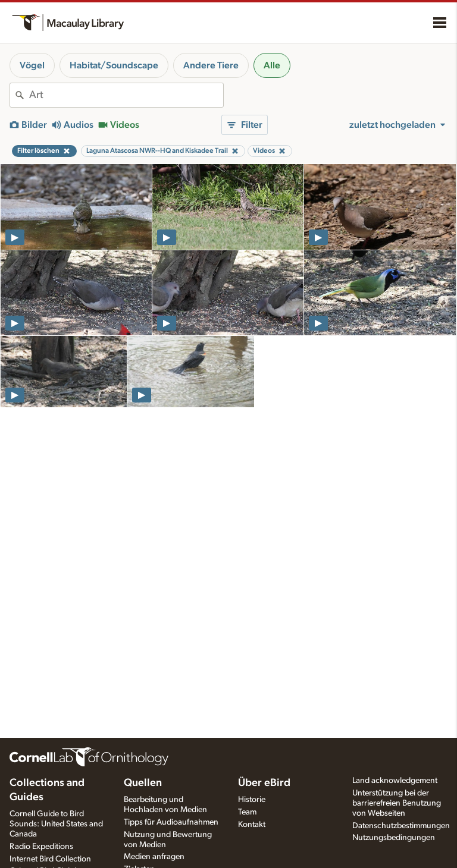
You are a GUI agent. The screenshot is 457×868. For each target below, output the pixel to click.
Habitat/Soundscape (114, 65)
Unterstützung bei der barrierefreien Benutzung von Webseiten (397, 803)
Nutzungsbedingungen (394, 838)
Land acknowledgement (395, 781)
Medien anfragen (154, 857)
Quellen (143, 783)
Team (247, 812)
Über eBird (264, 783)
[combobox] (126, 95)
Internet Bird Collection (50, 859)
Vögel (32, 65)
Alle (272, 65)
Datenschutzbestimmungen (401, 826)
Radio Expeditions (41, 847)
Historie (252, 800)
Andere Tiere (211, 65)
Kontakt (252, 825)
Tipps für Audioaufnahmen (171, 822)
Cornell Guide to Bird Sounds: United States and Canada (56, 824)
